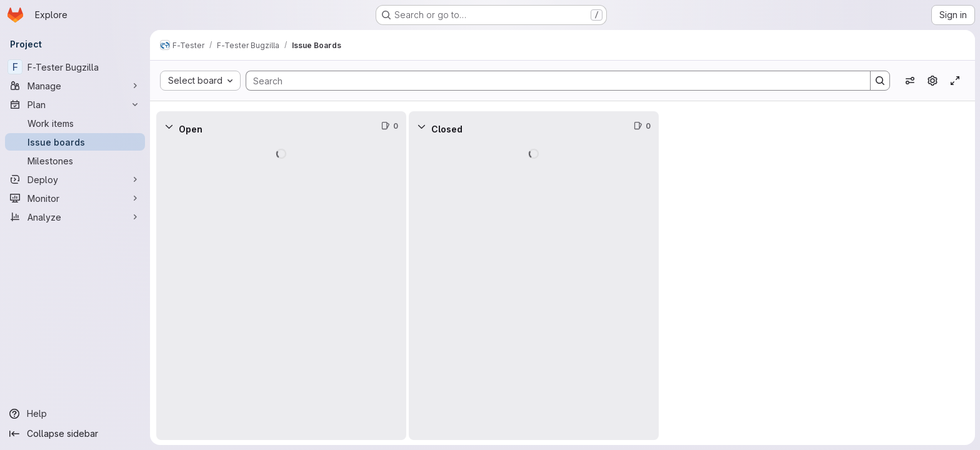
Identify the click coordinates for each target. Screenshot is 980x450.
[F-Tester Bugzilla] (75, 67)
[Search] (552, 81)
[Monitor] (75, 198)
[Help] (75, 414)
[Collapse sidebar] (75, 434)
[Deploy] (75, 179)
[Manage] (75, 86)
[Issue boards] (75, 142)
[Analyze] (75, 217)
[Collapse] (169, 126)
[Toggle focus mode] (955, 81)
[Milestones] (75, 161)
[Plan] (75, 104)
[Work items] (75, 123)
